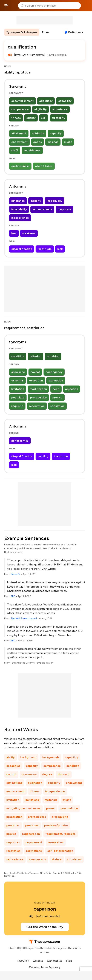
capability (65, 101)
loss (14, 233)
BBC (13, 596)
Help (69, 961)
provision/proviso (56, 825)
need (56, 389)
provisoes (13, 825)
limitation (18, 389)
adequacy (46, 101)
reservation (37, 406)
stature (57, 859)
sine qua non (38, 859)
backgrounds (51, 757)
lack (60, 249)
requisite (17, 406)
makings (53, 142)
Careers (38, 961)
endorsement (15, 791)
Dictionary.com (86, 6)
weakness (29, 233)
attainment (19, 133)
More (46, 32)
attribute (38, 133)
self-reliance (15, 859)
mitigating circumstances (23, 808)
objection (72, 389)
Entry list (23, 961)
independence (55, 791)
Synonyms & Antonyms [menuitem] (22, 32)
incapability (19, 209)
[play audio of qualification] (10, 55)
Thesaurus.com (13, 6)
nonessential (20, 441)
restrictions (34, 851)
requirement (34, 842)
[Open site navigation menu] (6, 6)
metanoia (51, 800)
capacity (56, 133)
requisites (13, 842)
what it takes (44, 166)
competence (20, 109)
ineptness (64, 209)
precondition (69, 808)
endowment (19, 142)
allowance (18, 372)
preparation (14, 817)
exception (36, 380)
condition (18, 356)
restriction (13, 851)
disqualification (22, 249)
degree (47, 774)
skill (44, 118)
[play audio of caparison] (31, 916)
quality (31, 118)
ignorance (18, 201)
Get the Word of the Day (45, 927)
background (28, 757)
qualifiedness (20, 166)
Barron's (15, 574)
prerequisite (38, 397)
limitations (32, 800)
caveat (35, 372)
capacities (13, 766)
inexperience (20, 218)
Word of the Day (45, 903)
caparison (45, 909)
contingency (54, 372)
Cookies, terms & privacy (45, 967)
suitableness (32, 150)
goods (38, 142)
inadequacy (54, 201)
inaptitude (45, 249)
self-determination (60, 851)
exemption (56, 380)
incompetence (42, 209)
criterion (35, 356)
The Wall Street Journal (24, 618)
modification (38, 389)
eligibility (41, 109)
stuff (15, 150)
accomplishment (22, 101)
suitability (58, 118)
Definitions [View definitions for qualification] (76, 32)
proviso (57, 397)
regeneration (31, 834)
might (68, 142)
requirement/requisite (61, 834)
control (11, 774)
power (51, 808)
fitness (16, 118)
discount (64, 774)
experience (60, 109)
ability (11, 757)
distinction (35, 783)
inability (36, 201)
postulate (18, 397)
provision (53, 356)
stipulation (57, 406)
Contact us (54, 961)
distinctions (14, 783)
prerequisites (37, 817)
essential (17, 380)
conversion (29, 774)
